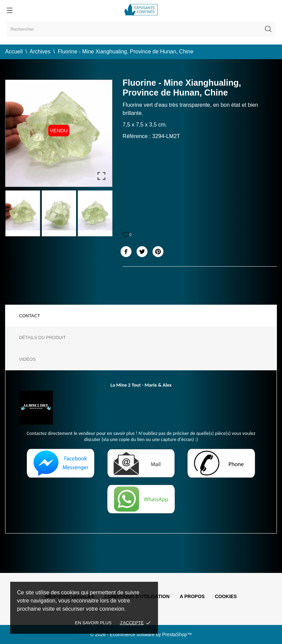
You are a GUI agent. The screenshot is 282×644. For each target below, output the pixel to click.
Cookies (226, 596)
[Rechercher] (141, 29)
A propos (192, 596)
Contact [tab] (30, 316)
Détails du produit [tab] (42, 337)
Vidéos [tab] (27, 359)
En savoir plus (93, 623)
